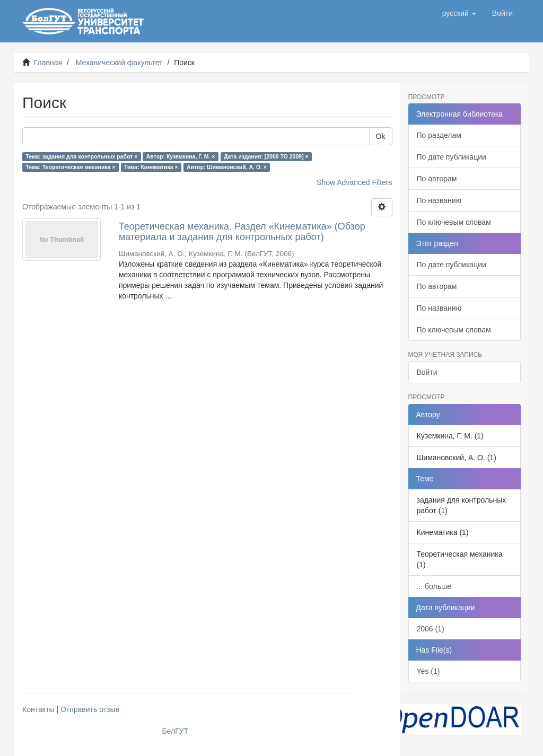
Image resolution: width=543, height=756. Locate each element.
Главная (48, 63)
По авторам (437, 179)
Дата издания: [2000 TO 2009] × (266, 156)
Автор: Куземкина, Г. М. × (181, 156)
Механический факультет (119, 63)
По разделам (439, 135)
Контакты (38, 709)
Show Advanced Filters (354, 182)
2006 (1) (431, 629)
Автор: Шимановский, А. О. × (227, 167)
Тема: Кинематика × (151, 167)
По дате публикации (452, 157)
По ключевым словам (454, 222)
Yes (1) (428, 671)
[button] (459, 13)
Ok (381, 136)
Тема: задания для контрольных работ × (81, 156)
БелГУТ (176, 731)
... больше (434, 586)
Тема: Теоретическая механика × (70, 167)
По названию (439, 200)
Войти (427, 372)
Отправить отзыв (90, 709)
